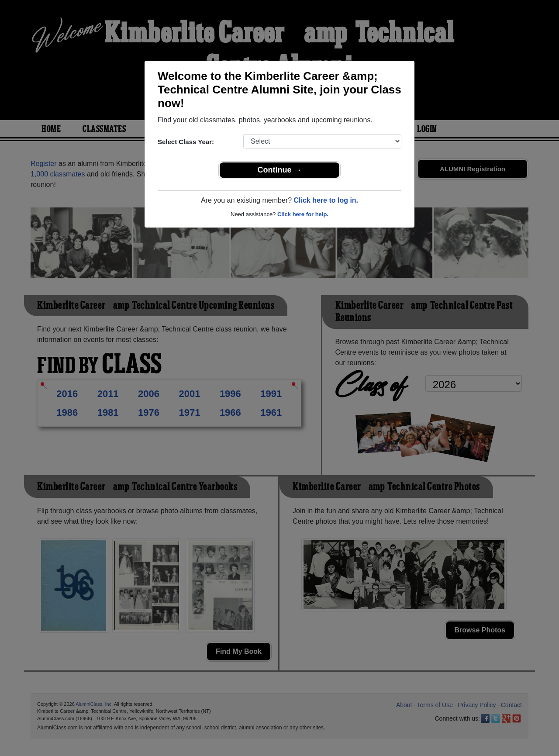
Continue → (280, 170)
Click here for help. (303, 214)
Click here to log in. (326, 200)
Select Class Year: (186, 142)
